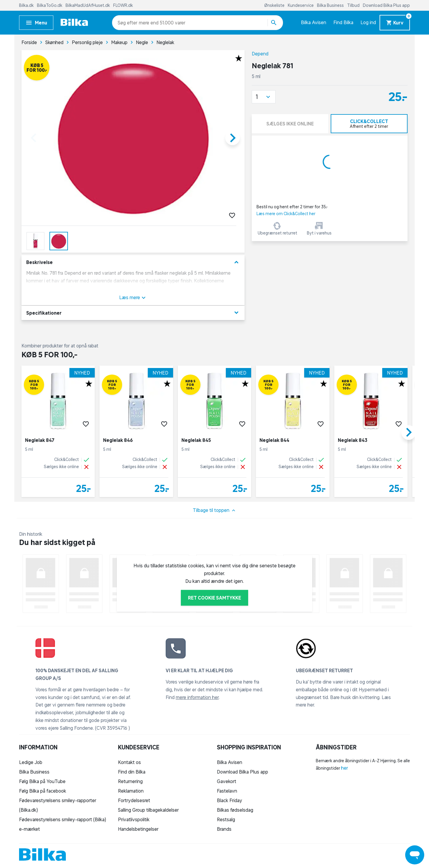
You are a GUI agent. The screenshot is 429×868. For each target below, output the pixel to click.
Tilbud (354, 5)
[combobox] (128, 23)
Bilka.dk (27, 5)
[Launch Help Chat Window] (415, 855)
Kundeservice (301, 5)
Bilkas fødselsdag (235, 810)
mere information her (197, 697)
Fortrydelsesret (134, 800)
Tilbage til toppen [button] (215, 510)
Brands (224, 829)
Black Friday (230, 800)
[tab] (369, 124)
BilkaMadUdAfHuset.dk (88, 5)
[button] (264, 97)
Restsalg (226, 819)
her (345, 768)
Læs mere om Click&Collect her (286, 214)
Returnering (130, 781)
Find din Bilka (132, 772)
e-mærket (29, 829)
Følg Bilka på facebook (43, 791)
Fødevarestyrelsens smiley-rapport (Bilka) (63, 819)
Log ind (368, 22)
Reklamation (131, 791)
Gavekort (227, 781)
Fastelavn (227, 791)
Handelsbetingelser (138, 829)
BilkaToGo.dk (50, 5)
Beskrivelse (133, 262)
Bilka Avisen (314, 22)
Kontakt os (129, 762)
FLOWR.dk (123, 5)
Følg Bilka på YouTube (42, 781)
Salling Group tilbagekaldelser (148, 810)
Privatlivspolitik (134, 819)
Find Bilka (343, 22)
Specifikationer (133, 313)
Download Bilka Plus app (386, 5)
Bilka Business (331, 5)
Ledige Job (31, 762)
